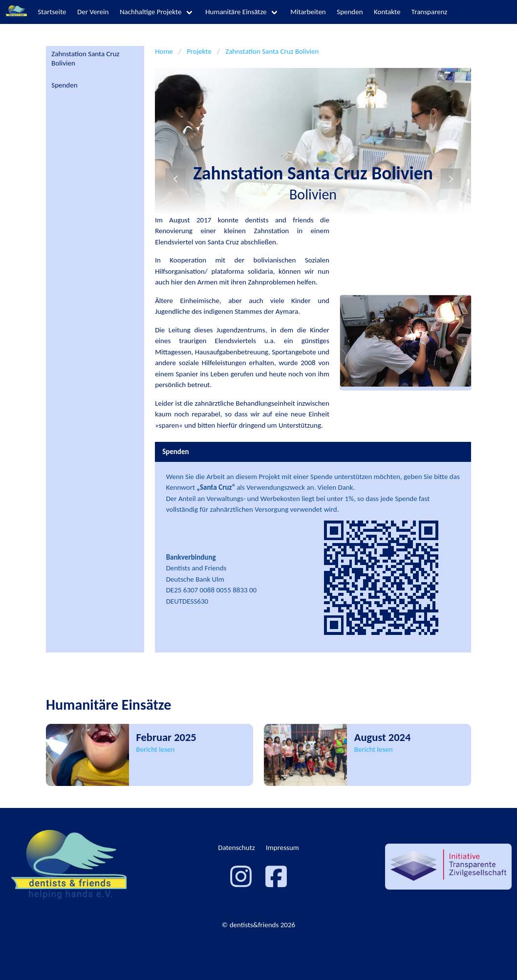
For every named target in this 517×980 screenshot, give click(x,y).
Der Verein (93, 12)
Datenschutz (236, 848)
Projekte (199, 51)
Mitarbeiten (308, 12)
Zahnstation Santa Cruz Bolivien (85, 58)
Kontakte (387, 12)
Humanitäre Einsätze (236, 12)
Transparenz (430, 12)
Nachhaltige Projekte (151, 12)
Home (164, 51)
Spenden (350, 12)
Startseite (52, 12)
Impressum (282, 848)
